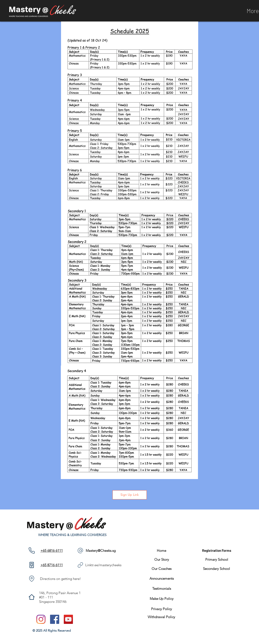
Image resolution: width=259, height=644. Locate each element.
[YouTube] (68, 619)
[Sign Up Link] (130, 495)
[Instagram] (41, 619)
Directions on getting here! (60, 579)
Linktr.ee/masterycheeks (103, 565)
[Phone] (32, 550)
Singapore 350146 (53, 602)
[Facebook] (55, 619)
